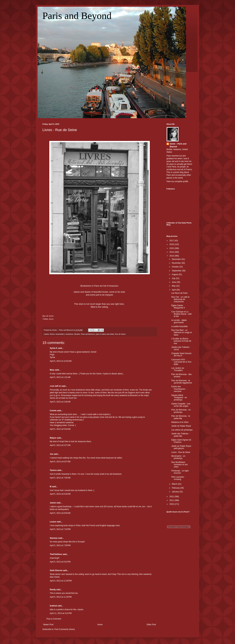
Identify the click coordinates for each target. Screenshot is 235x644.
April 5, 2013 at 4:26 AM (60, 402)
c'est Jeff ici (55, 386)
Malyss (53, 438)
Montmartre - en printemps (178, 457)
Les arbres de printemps (182, 430)
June (174, 282)
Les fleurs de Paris (179, 293)
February (176, 488)
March (175, 484)
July (174, 278)
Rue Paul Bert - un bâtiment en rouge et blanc (182, 333)
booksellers (60, 334)
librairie (77, 334)
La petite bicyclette (179, 326)
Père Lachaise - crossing (178, 478)
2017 (172, 241)
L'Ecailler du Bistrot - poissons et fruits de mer (181, 341)
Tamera (53, 470)
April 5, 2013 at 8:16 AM (60, 494)
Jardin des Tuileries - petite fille (180, 435)
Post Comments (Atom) (65, 629)
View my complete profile (177, 181)
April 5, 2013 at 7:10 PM (60, 529)
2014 (172, 252)
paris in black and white (105, 334)
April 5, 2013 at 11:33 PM (61, 597)
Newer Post (48, 625)
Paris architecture (88, 334)
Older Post (151, 625)
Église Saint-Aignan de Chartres (181, 441)
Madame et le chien (180, 422)
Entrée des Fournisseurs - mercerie (179, 389)
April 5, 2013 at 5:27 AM (60, 445)
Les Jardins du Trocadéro (178, 369)
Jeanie (53, 503)
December (177, 259)
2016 (172, 244)
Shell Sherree (56, 570)
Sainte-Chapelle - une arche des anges (181, 405)
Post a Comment (54, 619)
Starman (54, 538)
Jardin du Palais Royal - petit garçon (182, 447)
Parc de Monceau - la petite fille (181, 417)
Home (100, 625)
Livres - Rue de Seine (60, 130)
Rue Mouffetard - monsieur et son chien (180, 465)
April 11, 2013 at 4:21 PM (61, 613)
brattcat (53, 606)
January (176, 492)
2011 (172, 500)
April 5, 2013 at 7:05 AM (60, 478)
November (177, 263)
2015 (172, 248)
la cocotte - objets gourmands (179, 321)
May (174, 286)
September (177, 271)
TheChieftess (56, 554)
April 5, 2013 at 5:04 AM (60, 429)
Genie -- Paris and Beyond (178, 145)
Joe (51, 454)
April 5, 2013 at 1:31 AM (60, 377)
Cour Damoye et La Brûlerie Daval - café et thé (181, 314)
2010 (172, 504)
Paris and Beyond (77, 16)
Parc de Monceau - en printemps (181, 411)
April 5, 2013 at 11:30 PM (61, 581)
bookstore (69, 334)
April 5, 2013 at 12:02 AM (61, 361)
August (175, 274)
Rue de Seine (120, 334)
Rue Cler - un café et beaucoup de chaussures (180, 299)
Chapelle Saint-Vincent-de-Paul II (182, 355)
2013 (172, 256)
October (176, 267)
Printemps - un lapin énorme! (180, 472)
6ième (52, 334)
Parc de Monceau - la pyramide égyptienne (182, 382)
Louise (53, 522)
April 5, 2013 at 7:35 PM (60, 545)
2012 (172, 497)
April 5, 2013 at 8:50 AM (60, 513)
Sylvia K (54, 348)
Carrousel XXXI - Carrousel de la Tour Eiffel (181, 362)
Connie (53, 411)
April (174, 290)
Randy (53, 590)
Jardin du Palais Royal (181, 426)
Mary (52, 370)
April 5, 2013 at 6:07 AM (60, 462)
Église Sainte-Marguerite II (178, 307)
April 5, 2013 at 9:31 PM (60, 562)
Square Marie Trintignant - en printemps (179, 398)
